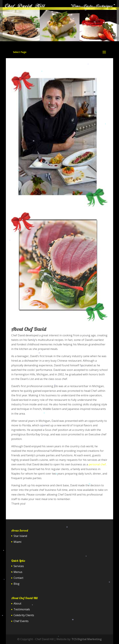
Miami (17, 542)
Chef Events (21, 621)
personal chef (97, 464)
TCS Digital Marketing (87, 639)
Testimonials (22, 609)
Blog (17, 584)
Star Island (20, 536)
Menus (18, 572)
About (17, 603)
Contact (18, 578)
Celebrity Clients (24, 615)
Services (19, 566)
